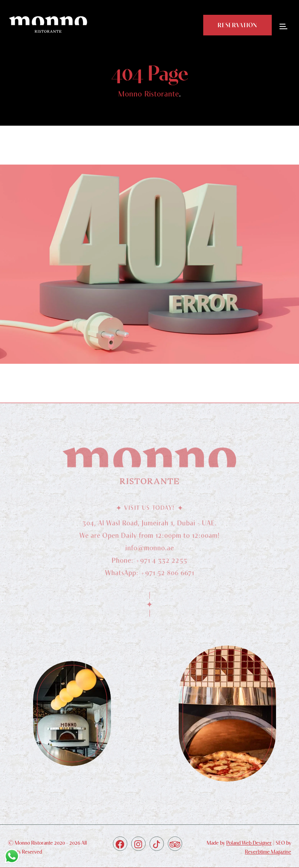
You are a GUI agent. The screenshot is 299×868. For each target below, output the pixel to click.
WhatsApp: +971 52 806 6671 (150, 575)
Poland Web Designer (249, 843)
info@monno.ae (150, 550)
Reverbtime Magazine (268, 852)
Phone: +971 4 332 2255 (149, 562)
